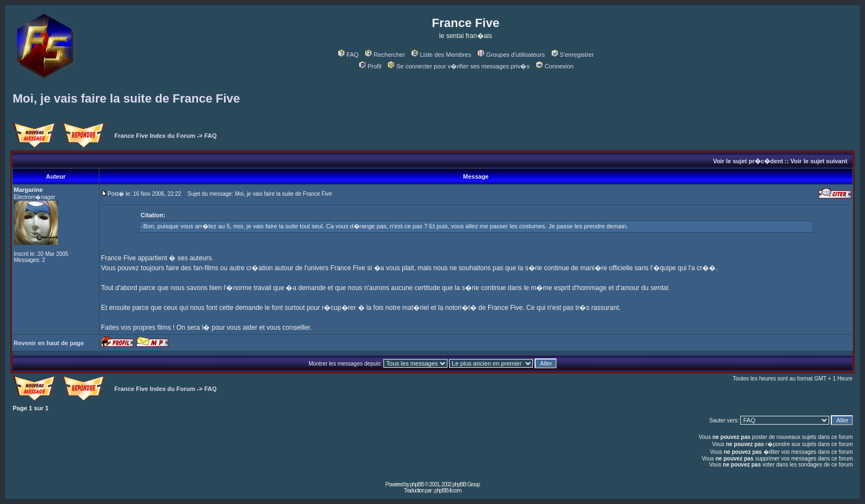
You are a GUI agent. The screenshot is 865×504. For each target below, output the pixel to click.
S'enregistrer (573, 55)
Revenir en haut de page (49, 343)
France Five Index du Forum (155, 136)
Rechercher (385, 55)
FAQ (348, 55)
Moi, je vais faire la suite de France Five (126, 98)
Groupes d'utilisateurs (511, 55)
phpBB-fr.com (448, 490)
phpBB (417, 484)
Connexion (555, 66)
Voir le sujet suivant (819, 161)
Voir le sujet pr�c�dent (748, 161)
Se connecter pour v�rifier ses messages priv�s (458, 66)
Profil (370, 66)
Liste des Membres (441, 55)
